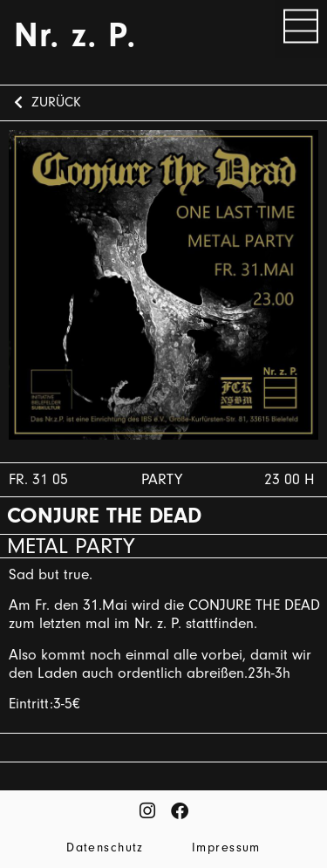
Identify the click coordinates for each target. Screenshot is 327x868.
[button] (301, 29)
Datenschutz (105, 847)
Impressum (226, 847)
